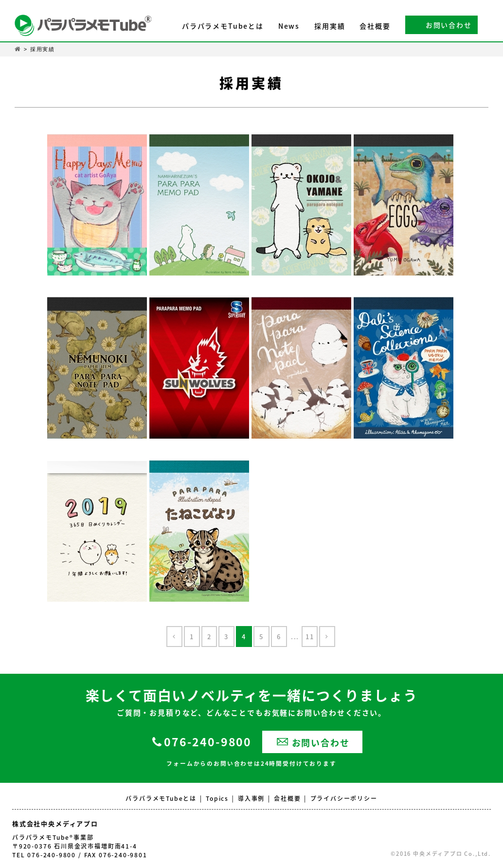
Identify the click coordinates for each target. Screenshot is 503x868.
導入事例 (251, 798)
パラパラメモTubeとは (223, 26)
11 (310, 637)
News (289, 26)
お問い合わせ (449, 25)
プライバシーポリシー (344, 798)
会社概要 (375, 26)
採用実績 (330, 26)
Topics (217, 798)
